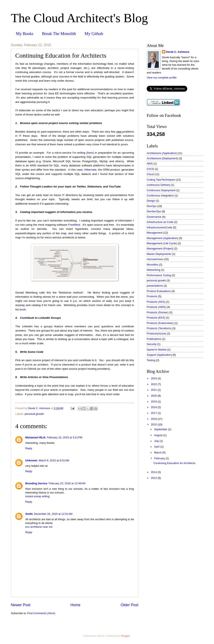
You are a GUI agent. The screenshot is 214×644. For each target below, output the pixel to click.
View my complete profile (162, 78)
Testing (151, 360)
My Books (25, 34)
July (157, 441)
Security (152, 344)
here (90, 153)
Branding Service (36, 483)
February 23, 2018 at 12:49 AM (67, 483)
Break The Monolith (59, 34)
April (157, 447)
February (160, 458)
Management (155, 233)
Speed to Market (157, 350)
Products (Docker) (158, 312)
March (158, 452)
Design (151, 201)
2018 (154, 407)
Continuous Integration (160, 195)
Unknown (31, 460)
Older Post (129, 605)
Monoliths (152, 265)
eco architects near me (39, 527)
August (159, 435)
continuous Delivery (158, 185)
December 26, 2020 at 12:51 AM (53, 514)
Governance (154, 217)
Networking (153, 270)
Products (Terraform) (159, 328)
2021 (154, 390)
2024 (154, 378)
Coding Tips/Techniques (161, 180)
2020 (154, 396)
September (161, 429)
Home (75, 605)
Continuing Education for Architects (174, 463)
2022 (154, 384)
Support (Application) (159, 355)
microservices (155, 259)
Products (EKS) (156, 318)
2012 (154, 478)
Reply (29, 448)
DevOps (152, 206)
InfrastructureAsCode (159, 227)
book (23, 309)
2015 (154, 424)
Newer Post (21, 605)
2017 (154, 413)
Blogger (126, 636)
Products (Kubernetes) (160, 323)
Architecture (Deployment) (162, 158)
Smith (29, 514)
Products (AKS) (156, 302)
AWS (150, 164)
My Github (94, 34)
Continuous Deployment (161, 190)
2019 (154, 402)
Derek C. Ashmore (178, 52)
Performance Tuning (159, 275)
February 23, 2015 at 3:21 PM (64, 437)
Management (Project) (160, 249)
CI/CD (150, 169)
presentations (155, 286)
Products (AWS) (156, 307)
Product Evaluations (159, 291)
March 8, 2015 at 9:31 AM (54, 460)
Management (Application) (162, 238)
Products (152, 296)
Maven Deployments (159, 254)
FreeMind (74, 225)
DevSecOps (154, 211)
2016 (154, 419)
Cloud (150, 174)
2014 (154, 472)
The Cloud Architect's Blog (79, 18)
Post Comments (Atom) (41, 613)
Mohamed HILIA (35, 437)
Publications (154, 339)
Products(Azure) (156, 333)
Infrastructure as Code (160, 222)
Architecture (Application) (162, 153)
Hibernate (90, 170)
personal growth (34, 414)
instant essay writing (37, 496)
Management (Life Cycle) (162, 243)
